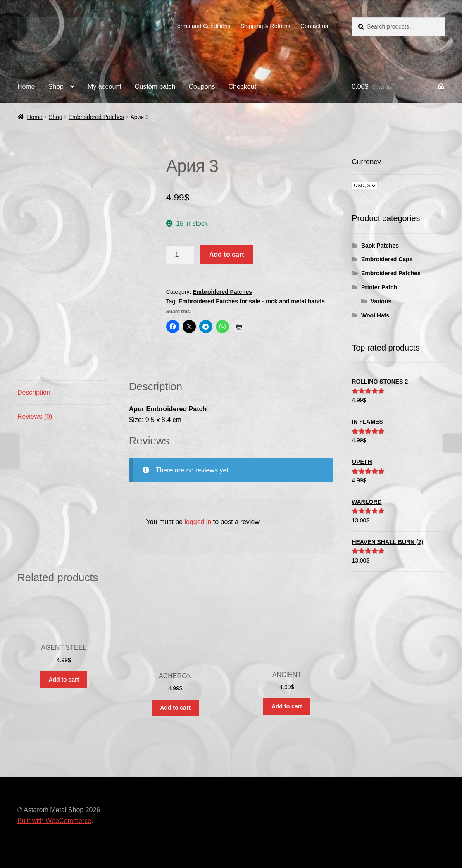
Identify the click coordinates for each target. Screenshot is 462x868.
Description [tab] (34, 392)
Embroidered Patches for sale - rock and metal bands (252, 301)
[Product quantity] (180, 255)
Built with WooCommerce (54, 821)
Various (381, 301)
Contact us (314, 26)
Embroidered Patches (96, 117)
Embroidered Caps (387, 259)
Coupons (202, 87)
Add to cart (226, 254)
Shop (56, 87)
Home (26, 87)
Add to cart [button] (64, 680)
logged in (198, 522)
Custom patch (155, 87)
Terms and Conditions (202, 26)
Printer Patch (379, 287)
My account (105, 87)
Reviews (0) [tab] (35, 416)
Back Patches (380, 246)
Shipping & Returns (266, 26)
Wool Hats (375, 315)
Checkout (243, 87)
